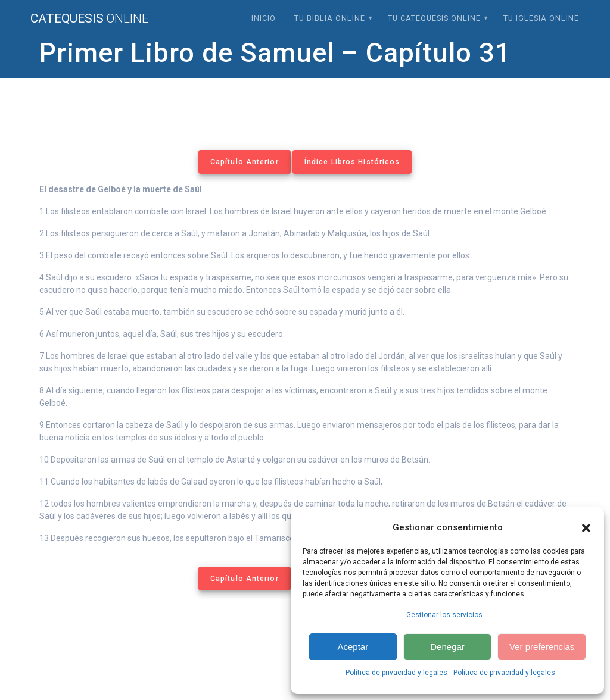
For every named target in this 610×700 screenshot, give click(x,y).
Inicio (264, 18)
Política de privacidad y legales (396, 673)
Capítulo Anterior (245, 162)
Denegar (447, 647)
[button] (586, 528)
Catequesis (90, 19)
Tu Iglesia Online (541, 18)
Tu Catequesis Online (434, 18)
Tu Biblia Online (330, 18)
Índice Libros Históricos (352, 162)
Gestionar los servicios (444, 615)
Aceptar (353, 647)
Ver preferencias (542, 647)
